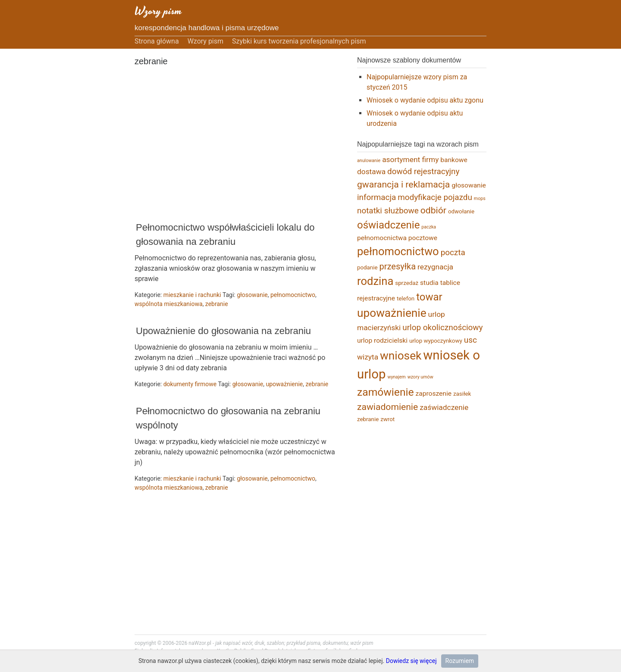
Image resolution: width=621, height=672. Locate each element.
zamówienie (386, 392)
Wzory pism (158, 11)
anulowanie (369, 161)
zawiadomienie (387, 407)
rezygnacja (435, 267)
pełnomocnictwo (293, 295)
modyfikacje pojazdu (435, 197)
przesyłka (398, 266)
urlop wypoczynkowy (436, 341)
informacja (376, 197)
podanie (367, 267)
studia (429, 283)
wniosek (401, 356)
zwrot (387, 419)
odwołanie (461, 211)
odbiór (433, 210)
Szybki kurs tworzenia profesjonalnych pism (299, 41)
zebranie (217, 304)
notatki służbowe (388, 211)
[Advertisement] (234, 145)
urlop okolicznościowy (442, 327)
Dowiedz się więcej (411, 661)
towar (429, 297)
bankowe (454, 160)
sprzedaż (407, 283)
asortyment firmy (410, 159)
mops (480, 198)
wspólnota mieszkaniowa (169, 304)
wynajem (396, 377)
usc (470, 340)
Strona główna (157, 41)
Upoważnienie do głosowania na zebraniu (223, 331)
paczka (429, 227)
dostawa (371, 172)
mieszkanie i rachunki (192, 295)
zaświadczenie (444, 407)
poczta (453, 252)
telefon (406, 298)
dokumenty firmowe (190, 384)
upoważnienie (285, 384)
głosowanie (252, 295)
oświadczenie (388, 225)
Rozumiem (460, 661)
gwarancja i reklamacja (403, 184)
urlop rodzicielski (382, 341)
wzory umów (420, 377)
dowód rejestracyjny (423, 171)
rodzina (375, 281)
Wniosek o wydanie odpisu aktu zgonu (425, 100)
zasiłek (462, 394)
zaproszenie (434, 394)
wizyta (368, 357)
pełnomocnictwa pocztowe (397, 238)
